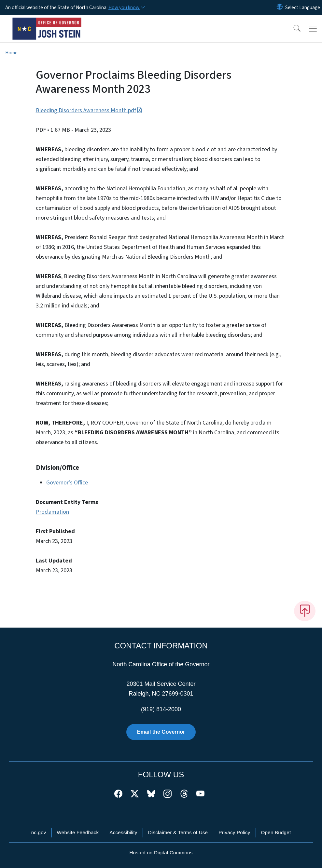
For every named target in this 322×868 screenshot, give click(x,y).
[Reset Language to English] (280, 7)
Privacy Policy (234, 832)
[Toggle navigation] (313, 29)
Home (11, 53)
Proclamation (52, 512)
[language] (303, 7)
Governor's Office (67, 483)
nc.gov (39, 832)
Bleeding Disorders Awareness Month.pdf (89, 110)
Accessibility (123, 832)
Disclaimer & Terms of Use (178, 832)
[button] (293, 29)
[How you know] (126, 7)
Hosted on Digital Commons (161, 853)
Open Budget (276, 832)
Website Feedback (78, 832)
